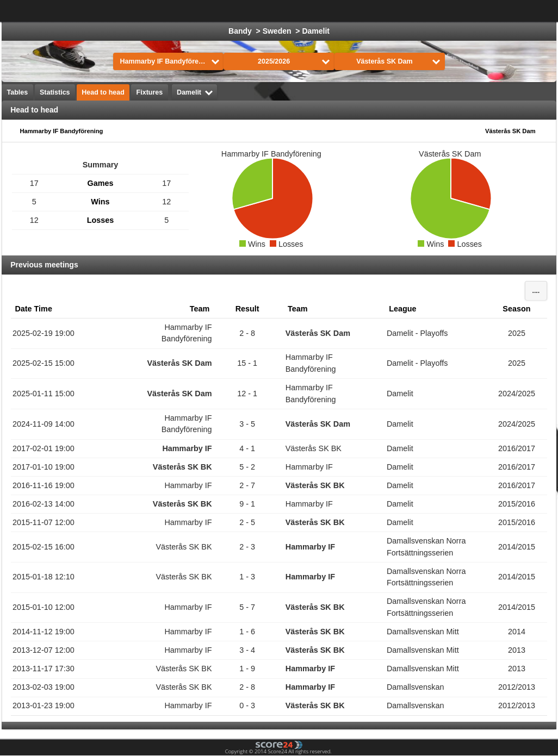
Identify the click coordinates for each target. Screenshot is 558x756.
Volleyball (468, 11)
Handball (419, 11)
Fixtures (150, 92)
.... (536, 291)
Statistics (55, 92)
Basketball (317, 11)
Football (213, 11)
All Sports (519, 11)
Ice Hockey (263, 11)
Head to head (103, 92)
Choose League (141, 11)
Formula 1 (369, 11)
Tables (18, 92)
